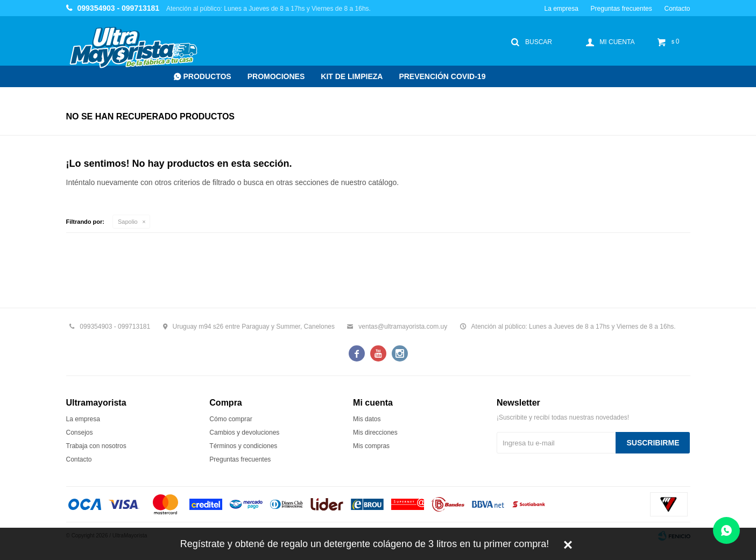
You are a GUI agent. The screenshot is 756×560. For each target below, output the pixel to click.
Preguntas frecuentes (621, 9)
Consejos (80, 433)
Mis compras (371, 446)
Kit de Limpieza (352, 76)
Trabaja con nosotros (96, 446)
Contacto (677, 9)
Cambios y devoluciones (244, 433)
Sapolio (128, 222)
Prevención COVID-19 (442, 76)
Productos (207, 76)
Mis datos (367, 419)
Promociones (276, 76)
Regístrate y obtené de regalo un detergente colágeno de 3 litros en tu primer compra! (365, 544)
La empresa (561, 9)
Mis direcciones (375, 433)
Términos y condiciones (243, 446)
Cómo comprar (231, 419)
